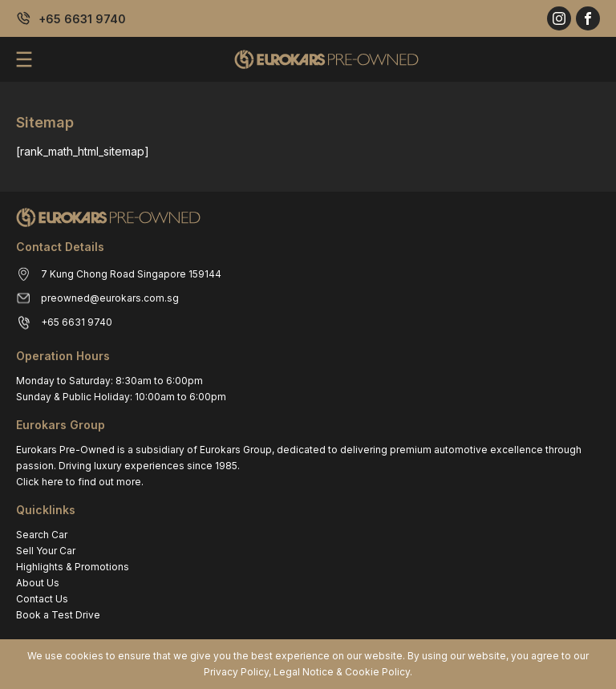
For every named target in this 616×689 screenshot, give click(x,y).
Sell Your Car (46, 551)
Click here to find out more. (80, 482)
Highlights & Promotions (73, 567)
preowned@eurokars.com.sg (110, 298)
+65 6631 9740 (82, 19)
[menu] (24, 59)
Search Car (42, 535)
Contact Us (42, 599)
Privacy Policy (236, 672)
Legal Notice (304, 672)
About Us (38, 583)
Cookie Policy (377, 672)
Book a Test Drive (58, 615)
